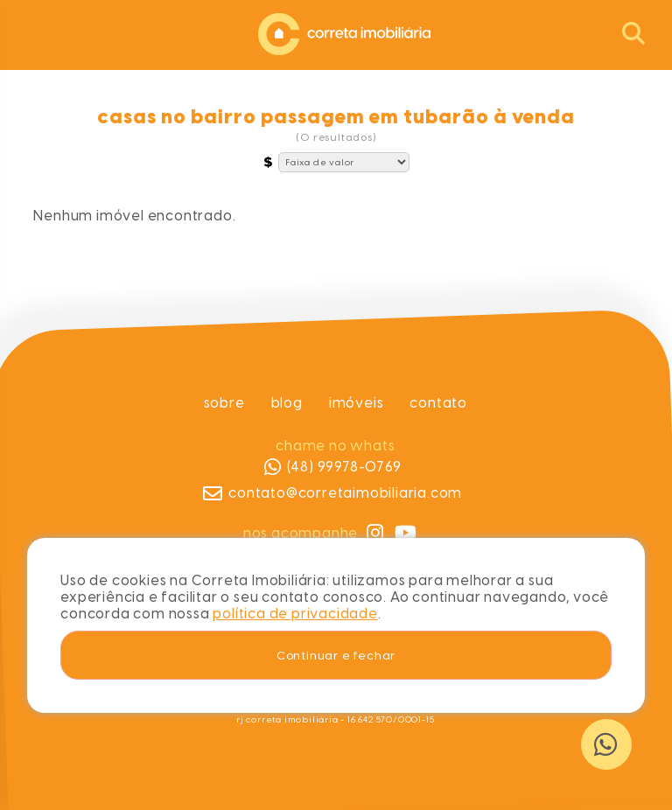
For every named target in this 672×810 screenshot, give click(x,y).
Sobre (224, 403)
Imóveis (357, 403)
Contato (439, 403)
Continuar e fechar (336, 655)
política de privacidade (295, 614)
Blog (287, 403)
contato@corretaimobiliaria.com (333, 493)
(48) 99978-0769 (333, 467)
